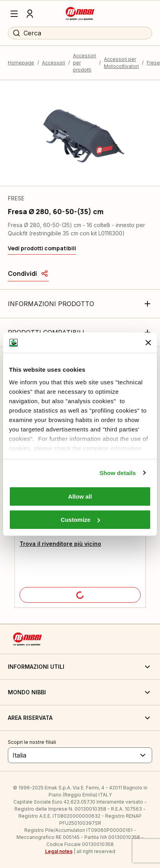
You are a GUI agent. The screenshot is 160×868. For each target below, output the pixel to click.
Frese (153, 63)
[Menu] (14, 14)
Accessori (54, 63)
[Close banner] (148, 343)
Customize (80, 520)
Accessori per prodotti (85, 63)
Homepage (21, 63)
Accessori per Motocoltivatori (121, 63)
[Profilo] (30, 14)
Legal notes (59, 851)
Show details (118, 473)
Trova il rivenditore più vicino (60, 544)
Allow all (80, 496)
